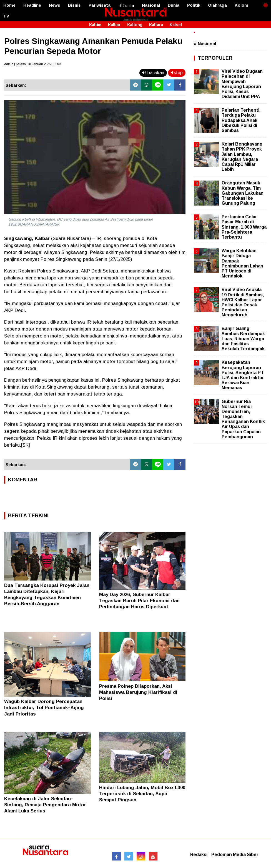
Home (9, 5)
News (55, 5)
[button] (265, 3)
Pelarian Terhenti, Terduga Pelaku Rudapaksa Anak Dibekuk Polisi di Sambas (241, 120)
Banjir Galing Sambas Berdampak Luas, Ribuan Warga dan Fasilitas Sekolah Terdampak (243, 339)
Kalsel (176, 25)
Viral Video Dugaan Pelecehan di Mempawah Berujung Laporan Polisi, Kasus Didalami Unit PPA (242, 84)
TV (6, 16)
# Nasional (205, 44)
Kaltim (95, 25)
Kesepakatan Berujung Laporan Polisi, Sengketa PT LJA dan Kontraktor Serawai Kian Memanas (243, 375)
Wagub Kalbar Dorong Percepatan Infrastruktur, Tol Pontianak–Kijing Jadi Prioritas (44, 708)
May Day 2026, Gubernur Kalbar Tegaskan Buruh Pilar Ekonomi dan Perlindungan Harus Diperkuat (139, 601)
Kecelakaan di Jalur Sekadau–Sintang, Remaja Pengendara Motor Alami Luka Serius (45, 805)
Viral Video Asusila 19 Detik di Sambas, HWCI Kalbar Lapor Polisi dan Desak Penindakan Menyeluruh (243, 302)
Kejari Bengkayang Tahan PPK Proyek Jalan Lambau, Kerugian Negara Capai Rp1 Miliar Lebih (242, 157)
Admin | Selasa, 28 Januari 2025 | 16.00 (32, 64)
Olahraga (217, 5)
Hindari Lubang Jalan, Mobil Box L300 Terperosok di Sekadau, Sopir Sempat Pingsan (142, 794)
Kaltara (156, 25)
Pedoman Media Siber (235, 855)
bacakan (153, 73)
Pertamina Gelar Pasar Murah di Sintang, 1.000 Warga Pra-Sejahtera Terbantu (244, 227)
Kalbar (114, 25)
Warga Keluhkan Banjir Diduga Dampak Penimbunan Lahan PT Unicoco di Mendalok (242, 263)
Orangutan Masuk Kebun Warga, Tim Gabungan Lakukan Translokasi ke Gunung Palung (243, 193)
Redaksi (199, 855)
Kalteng (135, 25)
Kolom (241, 5)
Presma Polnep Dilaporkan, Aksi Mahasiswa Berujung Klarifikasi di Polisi (138, 692)
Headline (32, 5)
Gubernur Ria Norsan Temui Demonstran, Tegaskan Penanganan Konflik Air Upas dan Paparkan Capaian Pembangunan (243, 419)
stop (177, 73)
